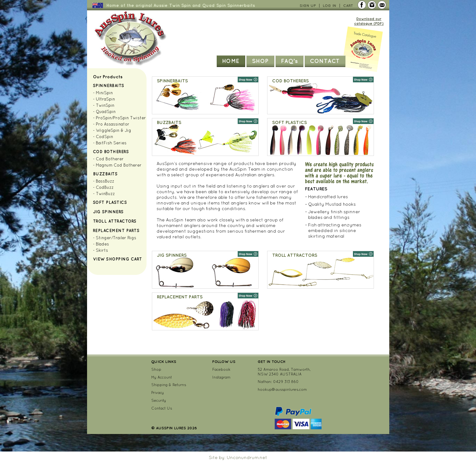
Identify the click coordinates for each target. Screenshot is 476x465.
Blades (102, 244)
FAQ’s (290, 61)
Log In (330, 6)
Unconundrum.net (247, 457)
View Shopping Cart (118, 259)
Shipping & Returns (169, 385)
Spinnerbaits (109, 85)
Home (231, 61)
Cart (348, 6)
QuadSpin (106, 112)
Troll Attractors (115, 221)
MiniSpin (104, 93)
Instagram (221, 377)
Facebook (221, 369)
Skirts (102, 250)
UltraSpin (105, 99)
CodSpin (104, 137)
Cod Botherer (110, 159)
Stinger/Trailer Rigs (116, 238)
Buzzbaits (105, 174)
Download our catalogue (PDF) (369, 21)
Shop (260, 61)
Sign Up (308, 6)
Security (159, 400)
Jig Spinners (108, 212)
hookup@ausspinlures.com (282, 389)
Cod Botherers (111, 152)
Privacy (158, 393)
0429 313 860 (286, 382)
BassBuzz (105, 181)
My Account (162, 377)
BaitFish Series (111, 143)
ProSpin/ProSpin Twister (121, 118)
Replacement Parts (116, 230)
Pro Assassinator (113, 124)
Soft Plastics (110, 202)
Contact (325, 61)
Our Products (108, 77)
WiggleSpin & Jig (114, 130)
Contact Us (162, 408)
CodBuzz (105, 187)
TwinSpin (105, 105)
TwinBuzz (105, 194)
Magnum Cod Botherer (119, 165)
